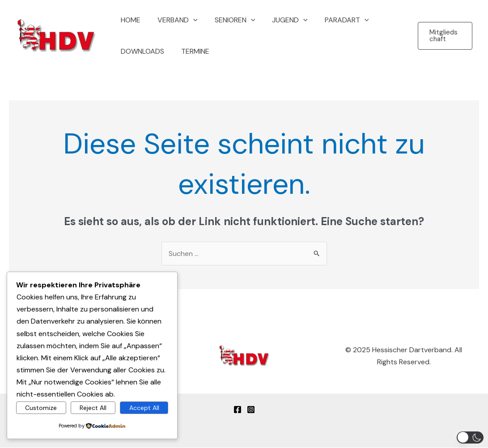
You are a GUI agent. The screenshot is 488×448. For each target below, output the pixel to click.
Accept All (144, 408)
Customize (41, 408)
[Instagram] (251, 410)
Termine (191, 51)
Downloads (141, 51)
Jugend (280, 20)
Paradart (335, 20)
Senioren (228, 20)
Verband (174, 20)
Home (129, 20)
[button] (189, 20)
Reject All (93, 408)
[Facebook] (238, 410)
